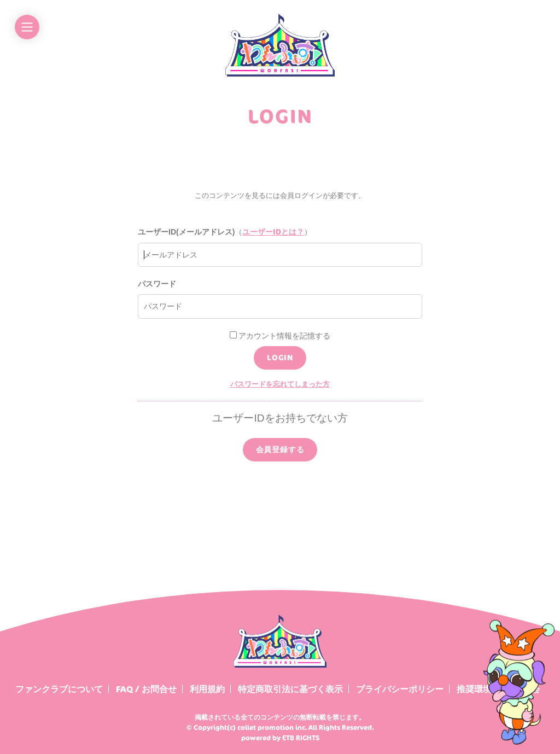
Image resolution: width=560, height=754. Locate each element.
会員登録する (280, 449)
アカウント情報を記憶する (280, 336)
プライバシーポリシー (400, 689)
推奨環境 (474, 689)
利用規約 (207, 689)
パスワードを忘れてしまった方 (280, 384)
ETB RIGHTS (301, 738)
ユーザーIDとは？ (273, 232)
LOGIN (280, 357)
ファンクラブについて (59, 689)
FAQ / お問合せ (146, 689)
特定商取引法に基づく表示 (290, 689)
